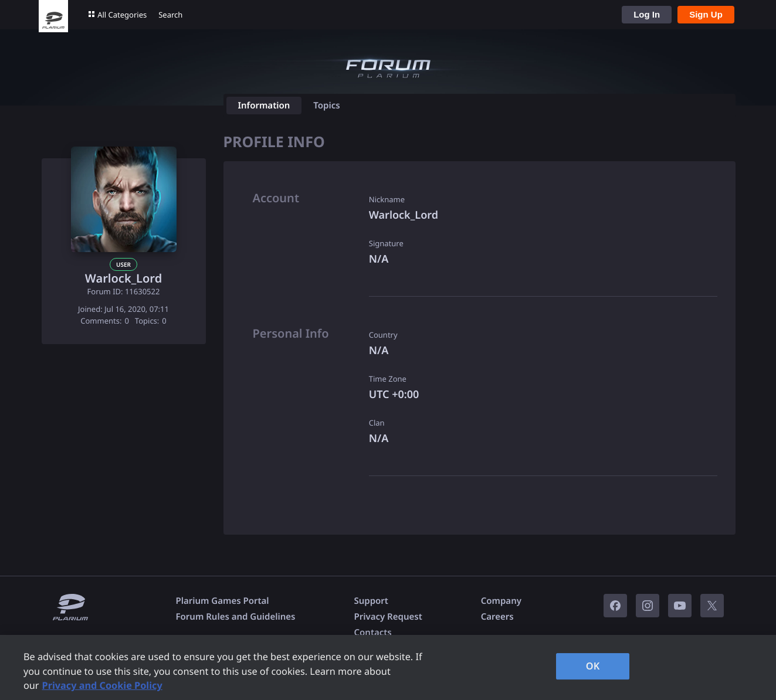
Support (371, 601)
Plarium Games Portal (223, 601)
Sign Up (706, 14)
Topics (326, 106)
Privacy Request (388, 617)
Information (264, 106)
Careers (497, 617)
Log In (647, 14)
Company (501, 601)
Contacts (372, 633)
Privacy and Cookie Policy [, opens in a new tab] (102, 685)
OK (593, 666)
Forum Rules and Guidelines (236, 617)
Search (170, 15)
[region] (388, 667)
